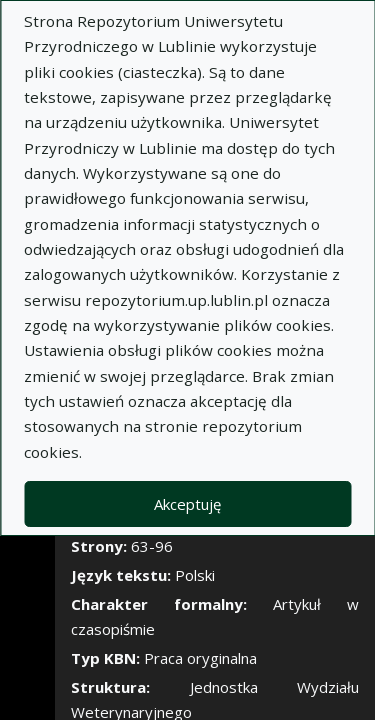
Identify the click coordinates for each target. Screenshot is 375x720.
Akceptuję (187, 504)
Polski (195, 575)
